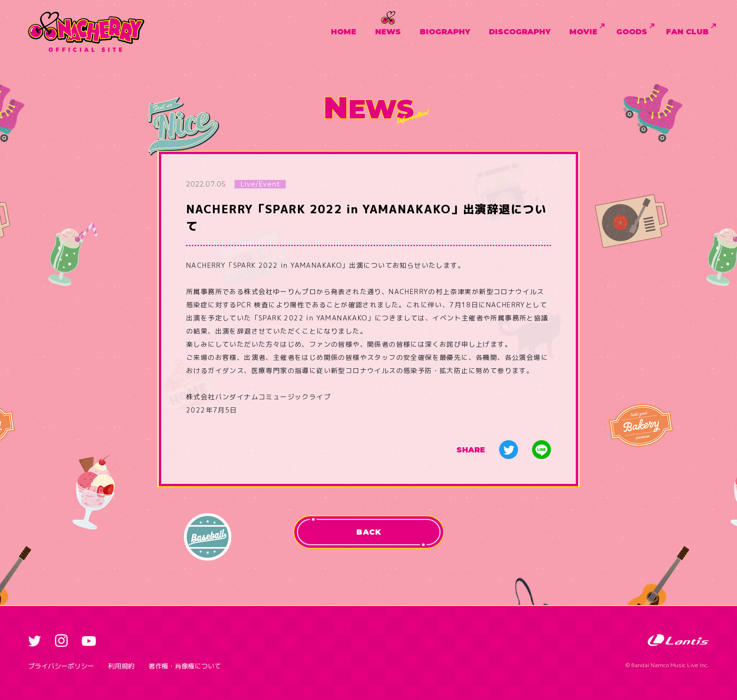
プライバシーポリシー (61, 666)
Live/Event (260, 184)
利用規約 (121, 666)
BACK (368, 532)
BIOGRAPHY (445, 32)
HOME (344, 32)
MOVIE (583, 32)
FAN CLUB (687, 32)
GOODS (632, 32)
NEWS (388, 32)
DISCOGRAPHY (520, 32)
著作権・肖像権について (185, 666)
